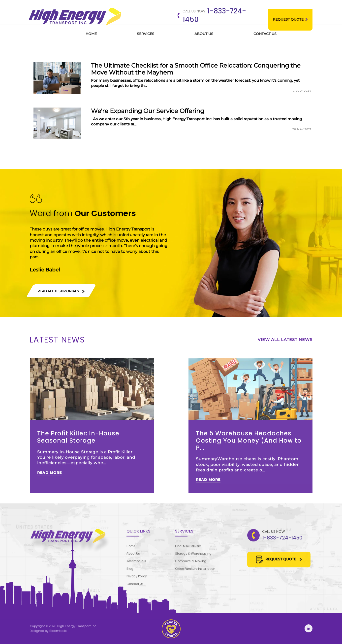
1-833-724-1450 (214, 15)
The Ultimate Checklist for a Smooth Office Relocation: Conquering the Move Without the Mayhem (196, 69)
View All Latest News (285, 340)
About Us (204, 34)
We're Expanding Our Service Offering (148, 111)
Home (91, 34)
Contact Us (265, 34)
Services (146, 34)
